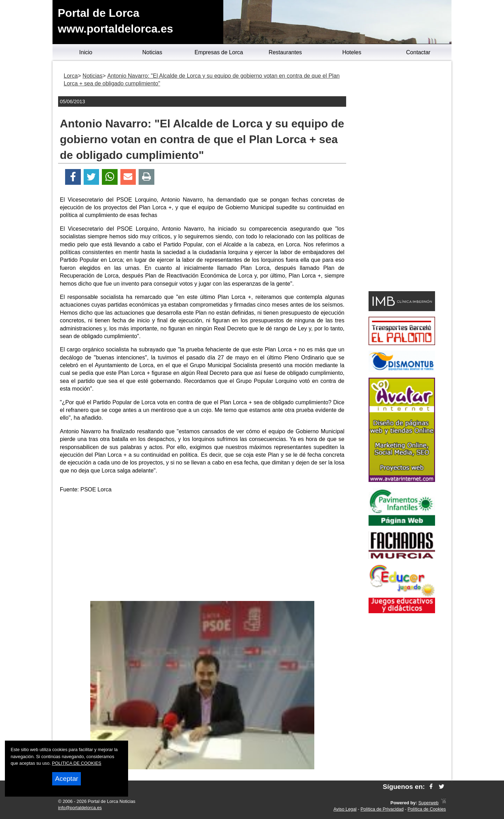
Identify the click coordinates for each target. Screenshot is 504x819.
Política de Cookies (427, 809)
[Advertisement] (202, 548)
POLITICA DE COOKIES (77, 763)
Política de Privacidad (382, 809)
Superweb (428, 803)
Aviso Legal (345, 809)
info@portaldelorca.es (80, 808)
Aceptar (66, 779)
